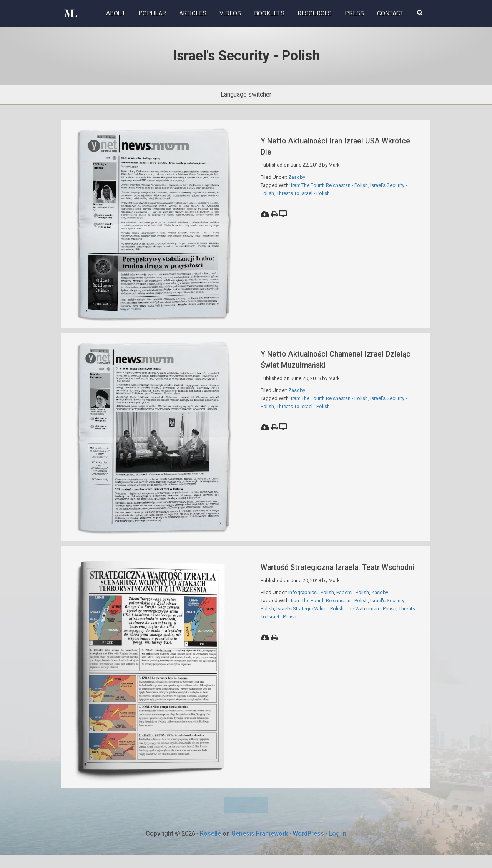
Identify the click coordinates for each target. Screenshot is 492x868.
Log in (337, 846)
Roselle (210, 846)
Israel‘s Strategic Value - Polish (310, 628)
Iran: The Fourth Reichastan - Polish (329, 185)
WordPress (308, 846)
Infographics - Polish (311, 612)
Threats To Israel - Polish (303, 193)
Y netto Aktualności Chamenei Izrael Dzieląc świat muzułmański (336, 363)
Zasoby (297, 177)
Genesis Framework (260, 846)
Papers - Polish (353, 612)
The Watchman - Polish (371, 628)
